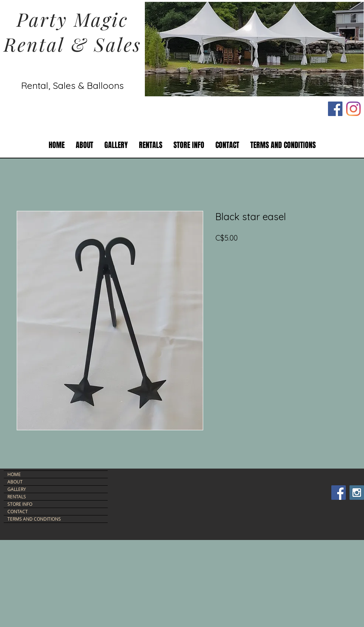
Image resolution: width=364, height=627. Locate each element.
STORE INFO (20, 504)
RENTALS (17, 496)
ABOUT (15, 482)
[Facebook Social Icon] (335, 109)
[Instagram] (353, 109)
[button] (151, 145)
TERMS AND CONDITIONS (34, 519)
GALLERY (17, 489)
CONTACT (18, 511)
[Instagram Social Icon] (357, 493)
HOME (14, 474)
